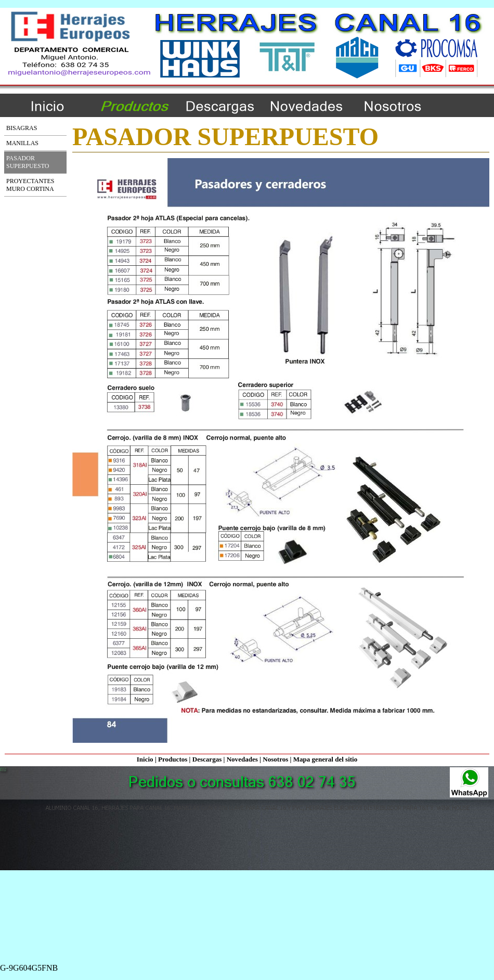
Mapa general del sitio (326, 759)
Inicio (145, 759)
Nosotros (275, 759)
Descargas (207, 759)
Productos (173, 759)
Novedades (242, 759)
